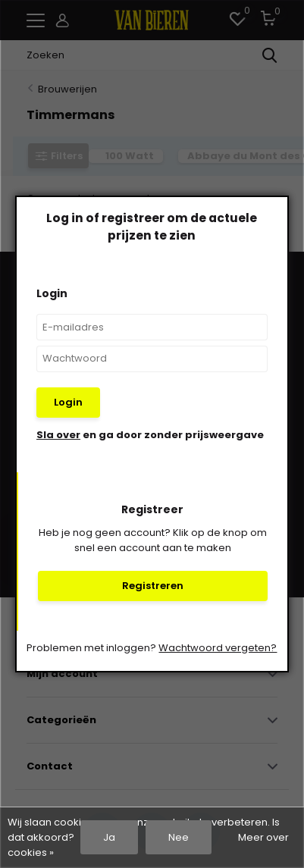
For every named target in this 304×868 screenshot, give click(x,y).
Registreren (153, 586)
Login (68, 402)
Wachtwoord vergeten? (218, 648)
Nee (179, 837)
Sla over (58, 435)
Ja (109, 837)
